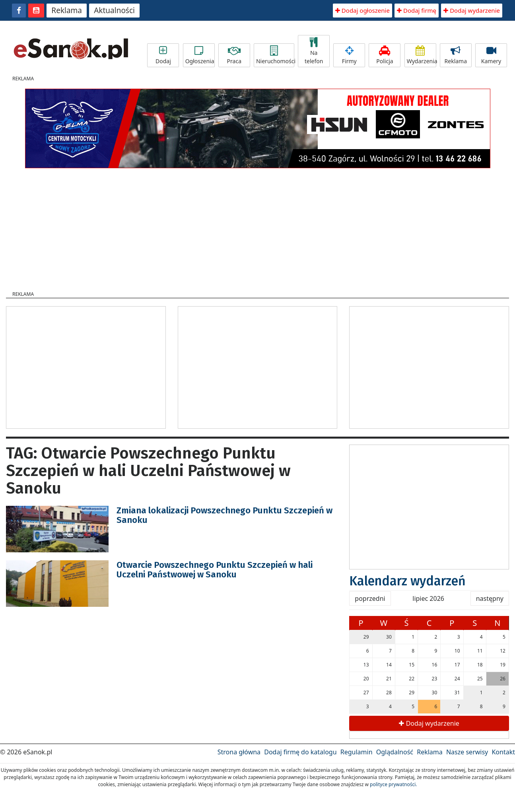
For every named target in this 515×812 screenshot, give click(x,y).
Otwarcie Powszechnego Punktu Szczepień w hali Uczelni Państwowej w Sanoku (215, 570)
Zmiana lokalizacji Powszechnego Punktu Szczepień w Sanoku (224, 515)
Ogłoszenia (200, 55)
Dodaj (163, 55)
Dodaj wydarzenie (472, 10)
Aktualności (114, 10)
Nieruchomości (275, 55)
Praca (234, 55)
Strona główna (239, 752)
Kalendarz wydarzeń (407, 581)
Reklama (67, 10)
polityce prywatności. (393, 784)
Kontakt (503, 752)
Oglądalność (395, 752)
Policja (385, 55)
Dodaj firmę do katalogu (300, 752)
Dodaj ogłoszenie (362, 10)
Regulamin (357, 752)
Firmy (349, 55)
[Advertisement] (258, 227)
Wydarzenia (422, 55)
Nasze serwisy (467, 752)
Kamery (491, 55)
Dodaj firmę (417, 10)
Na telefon (314, 51)
